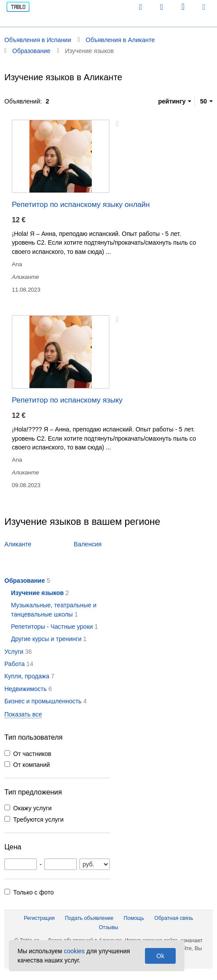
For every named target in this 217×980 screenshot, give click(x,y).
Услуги (14, 652)
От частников (32, 754)
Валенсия (88, 544)
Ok (160, 956)
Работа (14, 664)
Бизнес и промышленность (43, 701)
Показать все (23, 714)
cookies (74, 951)
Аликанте (18, 544)
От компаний (32, 765)
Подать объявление (89, 918)
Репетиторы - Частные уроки (52, 627)
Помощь (134, 918)
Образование (25, 581)
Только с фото (33, 892)
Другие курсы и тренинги (46, 639)
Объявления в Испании (38, 40)
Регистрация (39, 918)
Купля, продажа (27, 676)
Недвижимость (25, 689)
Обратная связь (174, 918)
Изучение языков (37, 593)
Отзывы (108, 927)
